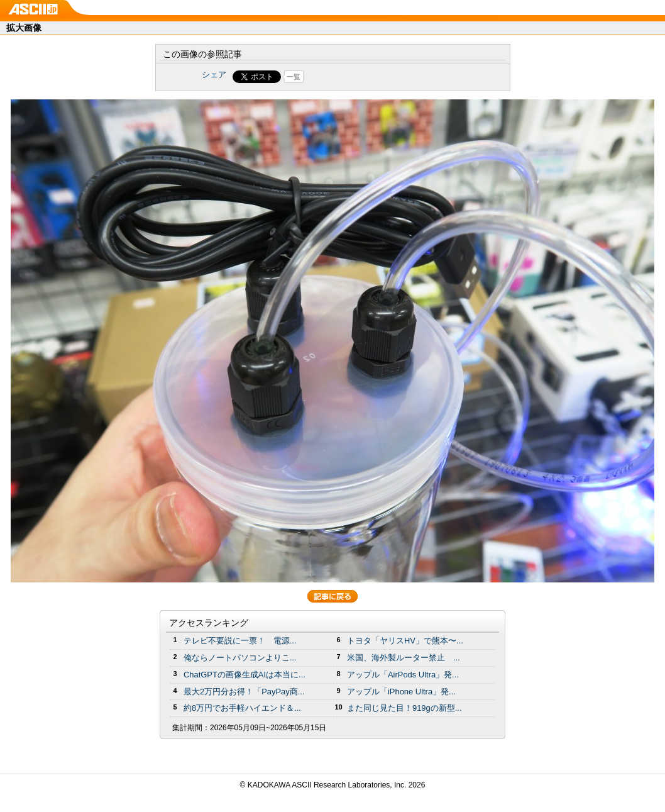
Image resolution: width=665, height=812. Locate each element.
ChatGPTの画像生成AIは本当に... (245, 675)
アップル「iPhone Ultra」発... (401, 692)
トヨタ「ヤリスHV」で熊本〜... (405, 641)
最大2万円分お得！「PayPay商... (244, 692)
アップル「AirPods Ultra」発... (403, 675)
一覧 (294, 77)
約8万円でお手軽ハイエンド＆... (242, 708)
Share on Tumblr (379, 77)
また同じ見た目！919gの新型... (404, 708)
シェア (214, 75)
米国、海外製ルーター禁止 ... (404, 658)
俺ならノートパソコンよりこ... (240, 658)
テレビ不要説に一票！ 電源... (240, 641)
